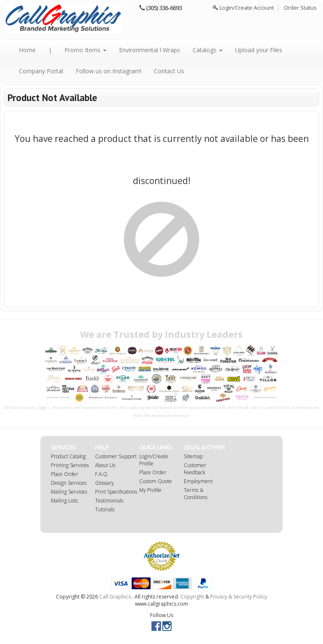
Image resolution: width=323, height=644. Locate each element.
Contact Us (169, 71)
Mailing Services (69, 492)
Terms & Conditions (196, 494)
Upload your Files (259, 50)
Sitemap (193, 456)
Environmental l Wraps (150, 50)
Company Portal (41, 71)
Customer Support (116, 456)
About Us (105, 465)
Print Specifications (116, 492)
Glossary (105, 483)
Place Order (65, 474)
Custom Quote (156, 481)
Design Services (69, 483)
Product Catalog (68, 456)
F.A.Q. (102, 474)
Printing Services (70, 465)
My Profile (150, 490)
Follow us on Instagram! (109, 71)
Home (27, 50)
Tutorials (105, 509)
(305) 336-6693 (164, 8)
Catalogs (208, 50)
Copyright (192, 597)
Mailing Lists (64, 501)
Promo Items (85, 50)
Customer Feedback (195, 469)
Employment (198, 481)
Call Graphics (115, 597)
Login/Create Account (243, 8)
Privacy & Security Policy (239, 597)
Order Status (300, 8)
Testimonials (109, 501)
